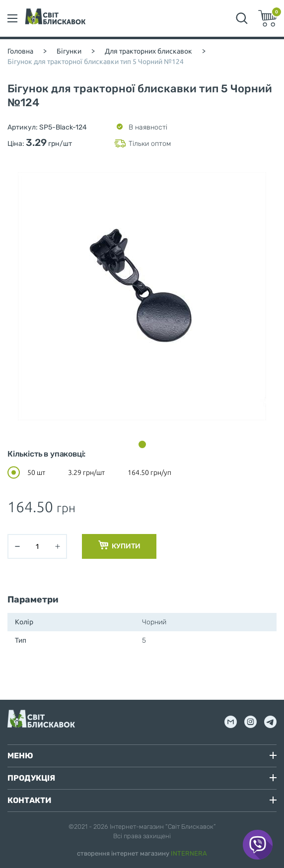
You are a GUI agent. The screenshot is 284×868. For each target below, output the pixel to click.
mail (231, 722)
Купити (119, 545)
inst (250, 722)
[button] (142, 444)
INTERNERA (189, 853)
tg (270, 722)
